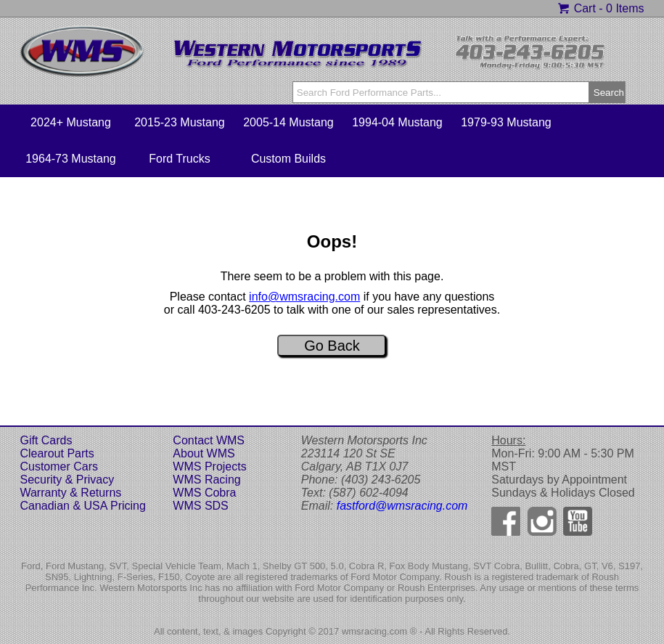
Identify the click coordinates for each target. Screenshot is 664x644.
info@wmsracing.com (304, 297)
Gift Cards (46, 440)
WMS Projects (209, 466)
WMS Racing (206, 480)
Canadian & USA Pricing (82, 506)
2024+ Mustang (71, 122)
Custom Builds (288, 159)
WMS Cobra (204, 493)
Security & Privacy (67, 480)
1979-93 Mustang (506, 122)
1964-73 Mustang (71, 159)
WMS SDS (200, 506)
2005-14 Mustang (288, 122)
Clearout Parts (57, 453)
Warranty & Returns (70, 493)
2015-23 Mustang (180, 122)
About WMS (204, 453)
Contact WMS (209, 440)
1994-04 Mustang (397, 122)
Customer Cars (59, 466)
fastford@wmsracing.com (402, 506)
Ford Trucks (179, 159)
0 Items (625, 8)
